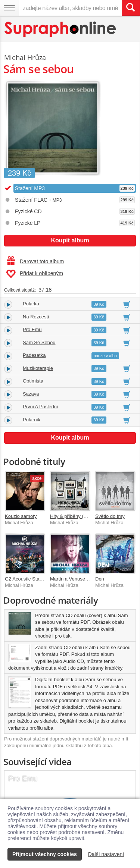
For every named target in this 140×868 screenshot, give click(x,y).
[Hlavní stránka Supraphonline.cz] (61, 29)
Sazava (31, 394)
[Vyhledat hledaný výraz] (131, 8)
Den (100, 579)
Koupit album (70, 240)
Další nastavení (106, 854)
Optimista (33, 381)
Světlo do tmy (110, 516)
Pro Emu (32, 329)
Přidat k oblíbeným (35, 274)
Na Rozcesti (36, 317)
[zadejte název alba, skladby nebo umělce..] (70, 8)
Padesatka (34, 355)
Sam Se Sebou (39, 342)
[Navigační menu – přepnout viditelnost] (9, 8)
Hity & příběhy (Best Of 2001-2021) (88, 516)
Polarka (31, 304)
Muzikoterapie (38, 368)
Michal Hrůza (25, 57)
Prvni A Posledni (40, 407)
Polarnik (32, 420)
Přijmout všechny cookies (45, 854)
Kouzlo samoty (21, 516)
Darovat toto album (35, 261)
